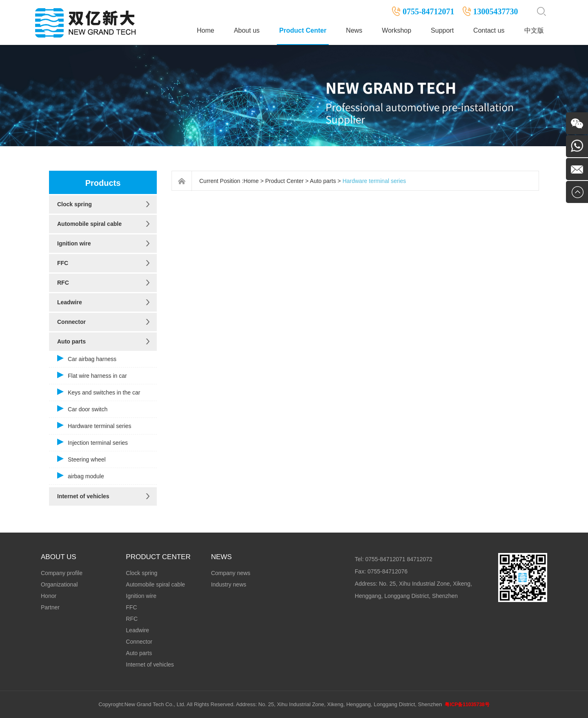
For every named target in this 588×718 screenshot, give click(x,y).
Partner (50, 607)
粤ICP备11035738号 (467, 705)
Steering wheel (87, 459)
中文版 (534, 30)
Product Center (303, 30)
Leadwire (70, 302)
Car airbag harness (92, 359)
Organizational (59, 584)
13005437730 (496, 11)
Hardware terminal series (100, 426)
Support (442, 30)
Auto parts (71, 341)
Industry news (229, 584)
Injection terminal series (98, 443)
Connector (71, 322)
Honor (49, 596)
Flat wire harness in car (97, 376)
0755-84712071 (429, 11)
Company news (231, 573)
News (354, 30)
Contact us (489, 30)
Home (206, 30)
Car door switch (88, 409)
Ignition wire (74, 243)
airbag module (86, 476)
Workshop (396, 30)
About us (247, 30)
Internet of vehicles (83, 496)
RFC (63, 283)
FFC (63, 263)
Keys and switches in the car (104, 392)
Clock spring (75, 204)
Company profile (62, 573)
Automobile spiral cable (89, 224)
